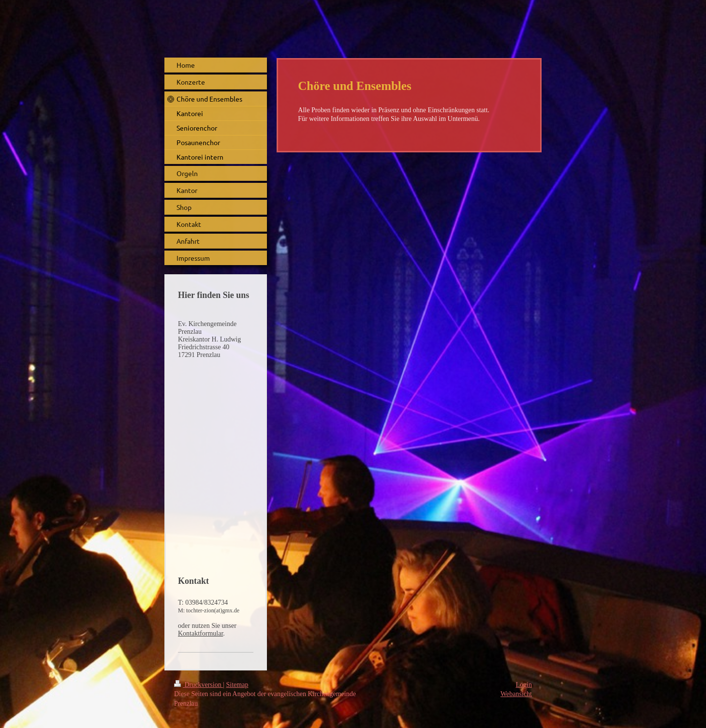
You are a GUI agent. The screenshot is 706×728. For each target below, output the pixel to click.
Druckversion (199, 685)
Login (524, 685)
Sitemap (237, 685)
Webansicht (516, 694)
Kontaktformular (200, 633)
